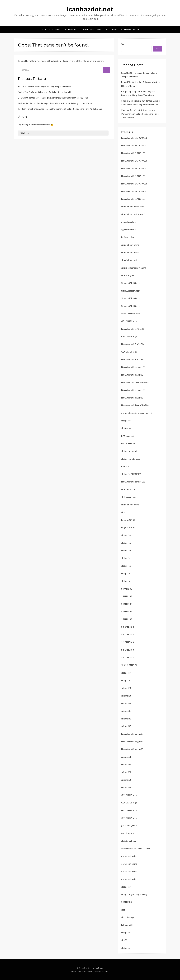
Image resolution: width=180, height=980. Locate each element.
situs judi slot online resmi (133, 207)
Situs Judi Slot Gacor (131, 283)
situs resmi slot (128, 489)
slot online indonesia (131, 459)
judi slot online (128, 237)
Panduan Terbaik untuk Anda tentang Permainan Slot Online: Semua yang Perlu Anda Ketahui (60, 109)
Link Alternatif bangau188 (133, 367)
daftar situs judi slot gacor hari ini (136, 413)
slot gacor (126, 421)
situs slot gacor (128, 275)
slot (123, 512)
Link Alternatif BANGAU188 (134, 138)
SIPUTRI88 (126, 902)
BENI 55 (125, 466)
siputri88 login (128, 917)
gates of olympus (129, 826)
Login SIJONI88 (128, 520)
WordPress (105, 971)
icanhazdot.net (90, 9)
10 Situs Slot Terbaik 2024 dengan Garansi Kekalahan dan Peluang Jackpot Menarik (56, 103)
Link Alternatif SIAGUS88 (133, 329)
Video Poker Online (130, 30)
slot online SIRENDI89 (131, 474)
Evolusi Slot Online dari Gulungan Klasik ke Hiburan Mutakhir (45, 92)
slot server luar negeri (131, 497)
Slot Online (112, 30)
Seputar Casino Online (91, 30)
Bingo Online (70, 30)
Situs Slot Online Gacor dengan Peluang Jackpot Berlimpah (45, 87)
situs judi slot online (130, 245)
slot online (126, 535)
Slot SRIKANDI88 (129, 665)
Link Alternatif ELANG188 (133, 153)
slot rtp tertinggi (129, 841)
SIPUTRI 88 (127, 589)
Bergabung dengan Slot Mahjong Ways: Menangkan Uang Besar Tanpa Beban (53, 98)
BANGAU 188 (128, 436)
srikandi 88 (126, 688)
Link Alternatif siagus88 (132, 375)
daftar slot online (129, 856)
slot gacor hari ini (129, 451)
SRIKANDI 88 (128, 627)
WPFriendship (88, 971)
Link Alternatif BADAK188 (133, 145)
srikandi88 (126, 711)
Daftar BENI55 (128, 443)
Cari (123, 44)
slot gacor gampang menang (134, 894)
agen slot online (128, 222)
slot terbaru (127, 428)
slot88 (124, 940)
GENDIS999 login (129, 321)
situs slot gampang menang (134, 268)
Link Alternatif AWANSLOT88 (135, 382)
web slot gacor (128, 833)
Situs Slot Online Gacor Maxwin (136, 849)
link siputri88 (127, 925)
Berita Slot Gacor (51, 30)
